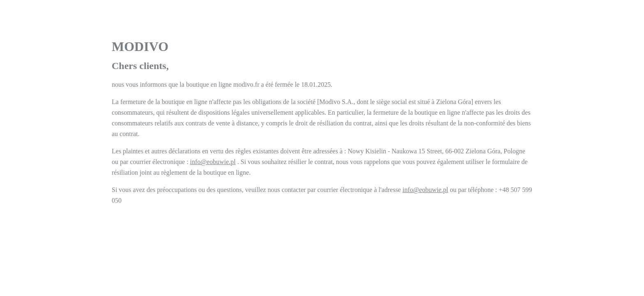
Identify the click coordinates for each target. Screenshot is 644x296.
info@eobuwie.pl (213, 162)
